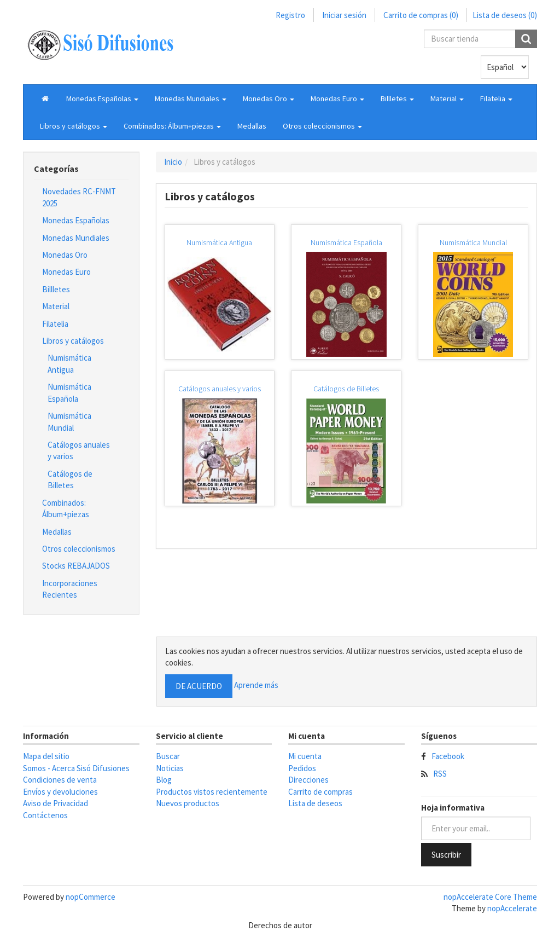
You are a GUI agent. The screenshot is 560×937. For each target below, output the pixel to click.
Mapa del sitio (46, 756)
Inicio (173, 162)
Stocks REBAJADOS (76, 566)
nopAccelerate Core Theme (490, 897)
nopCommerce (91, 897)
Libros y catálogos (73, 341)
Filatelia (55, 324)
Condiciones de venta (60, 780)
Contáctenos (45, 815)
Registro (290, 15)
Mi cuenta (305, 756)
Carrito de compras (320, 792)
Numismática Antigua (69, 363)
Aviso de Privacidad (56, 803)
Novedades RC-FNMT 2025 (79, 197)
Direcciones (308, 780)
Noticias (170, 768)
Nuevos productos (188, 803)
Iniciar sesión (344, 15)
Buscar (168, 756)
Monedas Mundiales (76, 238)
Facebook (448, 756)
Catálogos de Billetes (70, 479)
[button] (102, 99)
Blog (164, 780)
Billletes (56, 289)
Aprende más (256, 685)
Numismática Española (69, 392)
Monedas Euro (66, 272)
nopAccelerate (512, 908)
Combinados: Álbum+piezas (66, 508)
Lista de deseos (315, 803)
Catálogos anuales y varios (79, 450)
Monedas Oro (65, 255)
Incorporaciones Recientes (70, 589)
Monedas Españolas (76, 220)
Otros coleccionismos (79, 549)
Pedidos (302, 768)
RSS (440, 774)
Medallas (252, 126)
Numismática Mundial (69, 421)
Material (56, 306)
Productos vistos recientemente (212, 792)
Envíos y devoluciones (60, 792)
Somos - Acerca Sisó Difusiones (76, 768)
